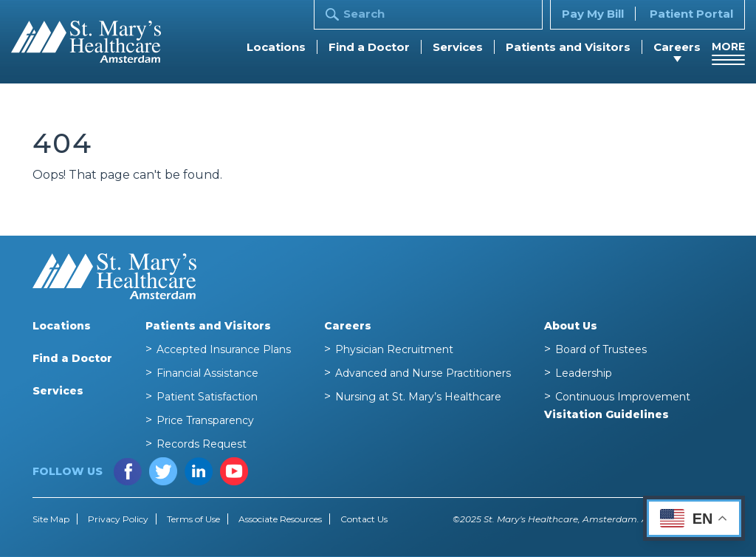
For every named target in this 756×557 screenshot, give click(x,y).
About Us (571, 326)
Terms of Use (193, 519)
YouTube (234, 471)
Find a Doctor (369, 47)
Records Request (202, 444)
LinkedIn (199, 471)
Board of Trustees (601, 349)
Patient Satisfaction (207, 397)
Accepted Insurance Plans (224, 349)
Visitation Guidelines (606, 414)
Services (458, 47)
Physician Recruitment (394, 349)
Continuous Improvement (623, 397)
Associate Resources (280, 519)
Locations (276, 47)
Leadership (584, 373)
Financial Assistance (207, 373)
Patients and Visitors (568, 47)
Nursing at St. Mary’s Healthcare (418, 397)
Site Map (51, 519)
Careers (677, 47)
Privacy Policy (118, 519)
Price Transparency (205, 420)
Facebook (128, 471)
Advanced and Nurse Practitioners (423, 373)
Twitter (163, 471)
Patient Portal (691, 14)
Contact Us (364, 519)
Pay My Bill (593, 14)
